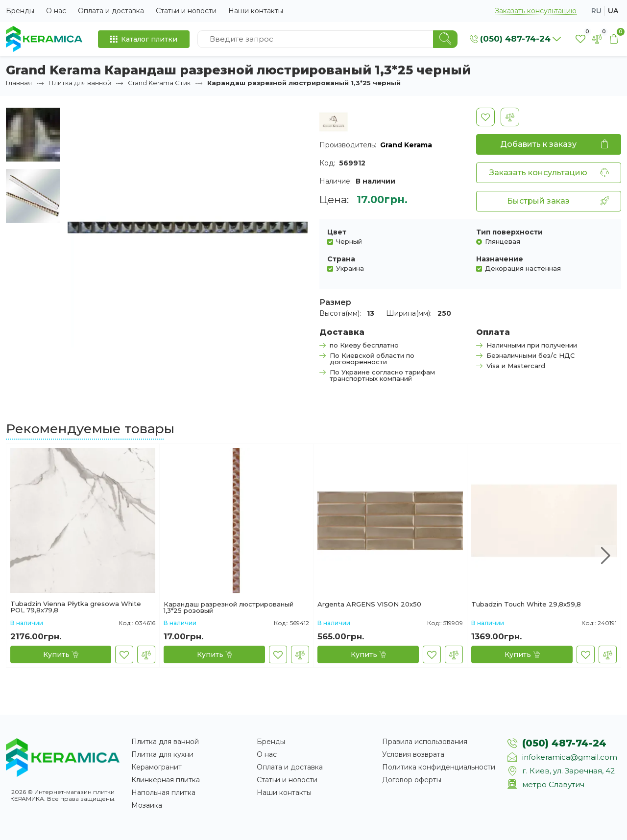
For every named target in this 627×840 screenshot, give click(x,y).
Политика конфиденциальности (439, 767)
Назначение (500, 259)
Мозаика (147, 805)
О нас (56, 11)
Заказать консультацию (536, 11)
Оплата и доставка (111, 11)
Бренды (20, 11)
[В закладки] (485, 117)
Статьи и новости (186, 11)
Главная (19, 83)
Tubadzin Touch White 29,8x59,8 (526, 605)
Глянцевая (503, 241)
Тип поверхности (509, 232)
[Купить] (61, 654)
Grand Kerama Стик (159, 83)
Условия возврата (413, 754)
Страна (341, 259)
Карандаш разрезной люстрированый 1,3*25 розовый (229, 607)
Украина (350, 268)
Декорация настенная (523, 268)
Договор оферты (412, 780)
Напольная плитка (163, 793)
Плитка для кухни (162, 754)
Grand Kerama (406, 145)
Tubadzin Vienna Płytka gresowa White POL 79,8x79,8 (76, 607)
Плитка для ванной (80, 83)
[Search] (445, 39)
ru (596, 11)
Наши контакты (256, 11)
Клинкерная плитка (166, 780)
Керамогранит (157, 767)
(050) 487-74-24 (564, 743)
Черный (349, 241)
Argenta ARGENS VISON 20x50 (369, 605)
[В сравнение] (510, 117)
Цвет (337, 232)
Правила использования (425, 742)
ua (613, 11)
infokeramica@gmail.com (570, 757)
